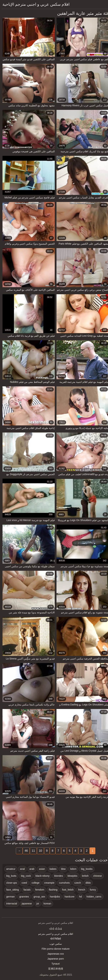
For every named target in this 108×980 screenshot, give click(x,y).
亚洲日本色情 (54, 969)
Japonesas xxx (54, 954)
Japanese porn (54, 959)
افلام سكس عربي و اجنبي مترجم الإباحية (34, 4)
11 (32, 851)
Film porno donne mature (54, 949)
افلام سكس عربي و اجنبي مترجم (54, 934)
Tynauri (54, 964)
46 (25, 851)
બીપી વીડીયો (54, 929)
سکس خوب (54, 944)
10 (39, 851)
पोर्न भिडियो (54, 939)
